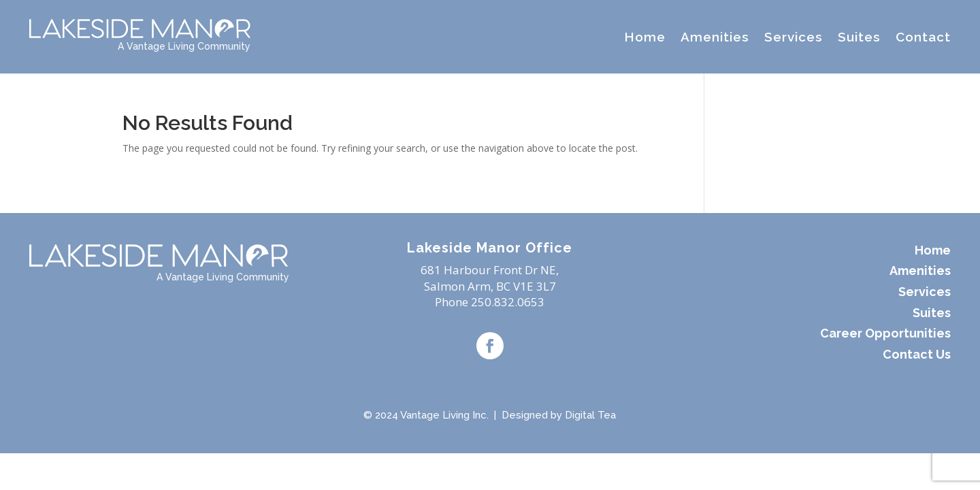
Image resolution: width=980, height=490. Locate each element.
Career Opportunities (885, 333)
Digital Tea (590, 415)
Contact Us (917, 354)
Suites (859, 37)
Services (794, 37)
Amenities (715, 37)
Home (645, 37)
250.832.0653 (508, 302)
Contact (923, 37)
